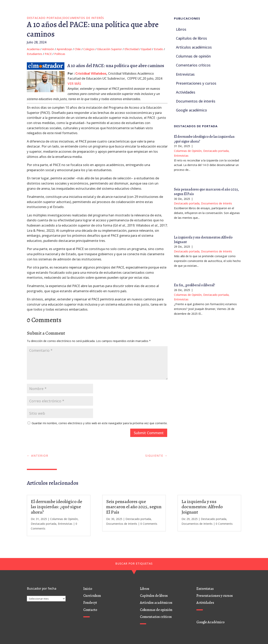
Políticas (60, 54)
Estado (158, 49)
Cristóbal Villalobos (91, 73)
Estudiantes (34, 54)
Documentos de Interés (84, 18)
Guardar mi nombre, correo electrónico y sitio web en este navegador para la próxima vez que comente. (100, 423)
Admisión (48, 49)
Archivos (32, 593)
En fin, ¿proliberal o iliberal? (194, 285)
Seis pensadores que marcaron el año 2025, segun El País (206, 192)
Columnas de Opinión (188, 151)
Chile (78, 49)
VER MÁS (74, 84)
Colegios (89, 49)
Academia (33, 49)
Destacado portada (44, 18)
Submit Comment (149, 433)
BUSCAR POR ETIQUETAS (134, 563)
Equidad (146, 49)
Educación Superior (110, 49)
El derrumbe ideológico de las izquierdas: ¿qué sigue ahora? (204, 139)
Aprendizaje (64, 49)
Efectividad (132, 49)
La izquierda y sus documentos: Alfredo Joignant (203, 240)
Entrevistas (181, 156)
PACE (48, 54)
